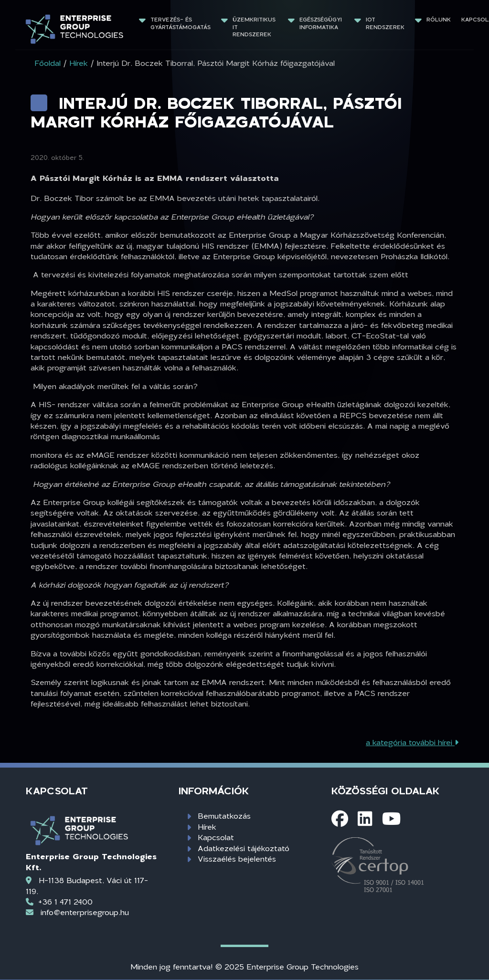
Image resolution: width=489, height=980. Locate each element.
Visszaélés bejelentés (237, 859)
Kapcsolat (216, 837)
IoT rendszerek (385, 23)
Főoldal (48, 63)
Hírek (207, 827)
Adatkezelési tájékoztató (244, 848)
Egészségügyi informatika (322, 23)
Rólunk (439, 19)
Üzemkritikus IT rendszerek (255, 27)
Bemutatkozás (224, 816)
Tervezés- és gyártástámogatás (181, 23)
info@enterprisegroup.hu (85, 912)
